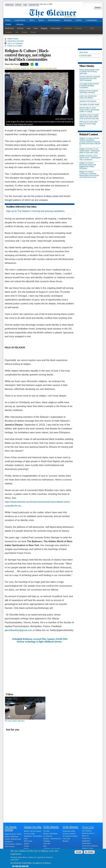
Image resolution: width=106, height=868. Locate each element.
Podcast (25, 32)
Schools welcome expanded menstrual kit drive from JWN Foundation (90, 79)
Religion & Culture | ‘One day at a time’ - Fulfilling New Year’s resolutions (90, 158)
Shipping (44, 28)
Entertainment (54, 20)
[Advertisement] (40, 664)
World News (9, 28)
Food (36, 28)
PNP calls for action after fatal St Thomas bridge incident (88, 124)
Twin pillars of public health (89, 105)
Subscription (86, 843)
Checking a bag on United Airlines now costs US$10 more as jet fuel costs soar (89, 117)
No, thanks (89, 852)
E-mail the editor (85, 56)
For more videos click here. (15, 721)
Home (8, 20)
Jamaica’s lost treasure (88, 101)
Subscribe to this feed (15, 41)
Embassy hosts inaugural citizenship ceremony (89, 92)
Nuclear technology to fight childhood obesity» (39, 642)
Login (25, 5)
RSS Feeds (28, 841)
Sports (41, 20)
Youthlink (47, 841)
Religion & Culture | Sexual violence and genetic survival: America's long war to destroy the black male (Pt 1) (90, 142)
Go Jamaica (48, 836)
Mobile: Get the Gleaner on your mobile (33, 832)
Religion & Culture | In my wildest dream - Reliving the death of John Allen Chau (90, 151)
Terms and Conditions (90, 846)
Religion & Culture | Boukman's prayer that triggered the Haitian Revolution (88, 166)
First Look (66, 839)
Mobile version (13, 39)
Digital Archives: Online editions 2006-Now (13, 835)
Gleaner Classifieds (50, 834)
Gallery (27, 844)
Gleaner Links (88, 827)
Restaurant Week (69, 831)
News (32, 20)
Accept (79, 852)
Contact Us (86, 838)
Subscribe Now (34, 5)
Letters (79, 20)
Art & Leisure (56, 28)
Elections (78, 28)
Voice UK (47, 844)
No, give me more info (20, 866)
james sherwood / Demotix (64, 119)
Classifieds (68, 28)
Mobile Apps (9, 5)
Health (8, 24)
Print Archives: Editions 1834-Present (13, 845)
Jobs (17, 32)
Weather (66, 841)
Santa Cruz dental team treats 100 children (88, 97)
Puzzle (26, 846)
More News (84, 52)
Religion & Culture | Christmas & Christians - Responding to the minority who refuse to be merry (89, 175)
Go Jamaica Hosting (70, 836)
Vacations (8, 32)
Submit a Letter (88, 848)
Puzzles (33, 32)
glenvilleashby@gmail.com (18, 630)
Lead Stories (20, 20)
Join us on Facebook (15, 43)
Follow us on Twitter (15, 46)
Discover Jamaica (69, 834)
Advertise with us (88, 833)
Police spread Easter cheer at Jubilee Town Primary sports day (89, 72)
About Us (85, 836)
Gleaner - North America (52, 839)
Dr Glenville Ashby (50, 68)
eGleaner (18, 5)
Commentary (91, 20)
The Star (46, 831)
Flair (92, 28)
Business (68, 20)
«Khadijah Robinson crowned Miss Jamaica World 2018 (40, 639)
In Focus (20, 28)
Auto (29, 28)
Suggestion (86, 841)
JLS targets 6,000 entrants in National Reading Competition (89, 86)
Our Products (87, 831)
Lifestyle (20, 24)
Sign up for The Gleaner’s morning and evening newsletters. (36, 211)
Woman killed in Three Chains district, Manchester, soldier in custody (90, 110)
